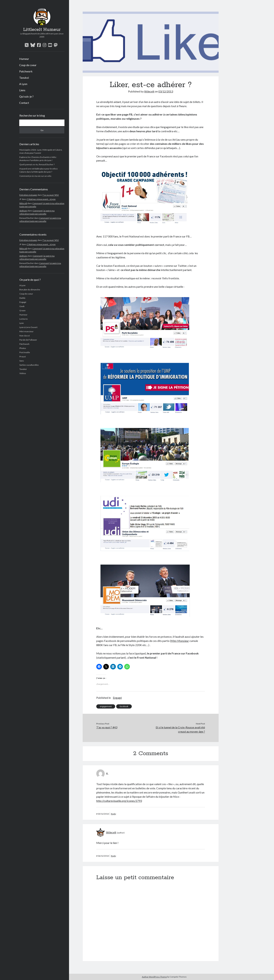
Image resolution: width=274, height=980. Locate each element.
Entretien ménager (28, 195)
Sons (22, 361)
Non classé (25, 336)
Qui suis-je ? (26, 96)
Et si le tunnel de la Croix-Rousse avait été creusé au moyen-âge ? (180, 729)
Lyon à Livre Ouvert (28, 327)
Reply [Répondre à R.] (113, 814)
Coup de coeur (28, 65)
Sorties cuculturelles (29, 365)
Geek (22, 306)
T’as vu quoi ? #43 (107, 727)
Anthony (23, 211)
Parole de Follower (28, 340)
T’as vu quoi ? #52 (51, 195)
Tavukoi (24, 78)
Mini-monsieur (26, 331)
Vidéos (23, 373)
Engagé (23, 302)
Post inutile (25, 352)
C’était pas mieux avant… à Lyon (41, 199)
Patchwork (26, 71)
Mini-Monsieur (180, 641)
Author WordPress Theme (154, 977)
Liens (22, 90)
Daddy (22, 298)
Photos (23, 348)
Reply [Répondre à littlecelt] (113, 856)
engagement (106, 706)
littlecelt (23, 203)
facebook (124, 706)
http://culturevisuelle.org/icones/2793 (119, 801)
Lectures (24, 319)
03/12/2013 (166, 91)
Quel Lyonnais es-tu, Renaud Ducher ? (37, 164)
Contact (24, 103)
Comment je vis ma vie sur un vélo (35, 176)
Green (22, 310)
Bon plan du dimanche (30, 290)
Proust (23, 357)
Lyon (22, 323)
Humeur (24, 59)
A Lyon (23, 84)
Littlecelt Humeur (42, 30)
